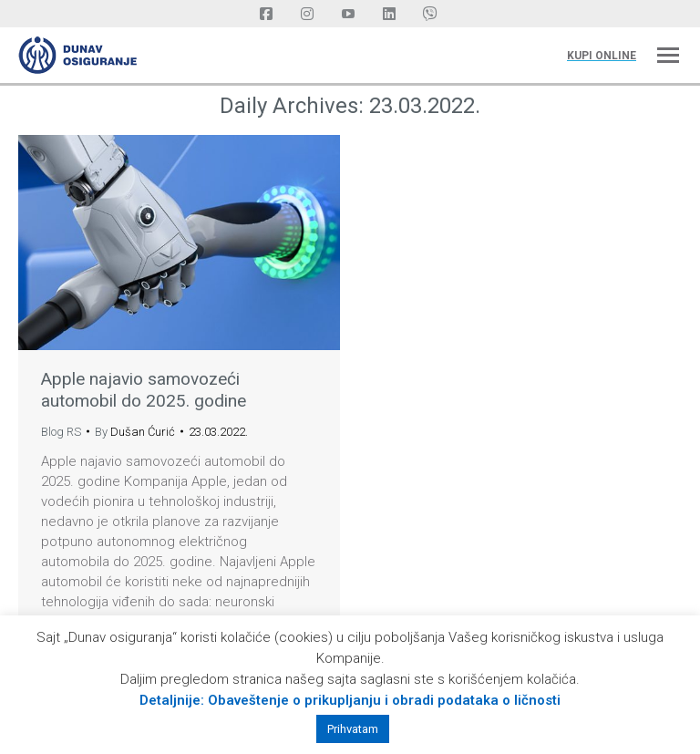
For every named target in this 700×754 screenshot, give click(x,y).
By (135, 432)
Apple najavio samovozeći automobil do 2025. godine (144, 390)
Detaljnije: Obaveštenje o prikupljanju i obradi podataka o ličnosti (350, 700)
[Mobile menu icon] (668, 55)
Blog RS (61, 432)
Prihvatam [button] (353, 729)
